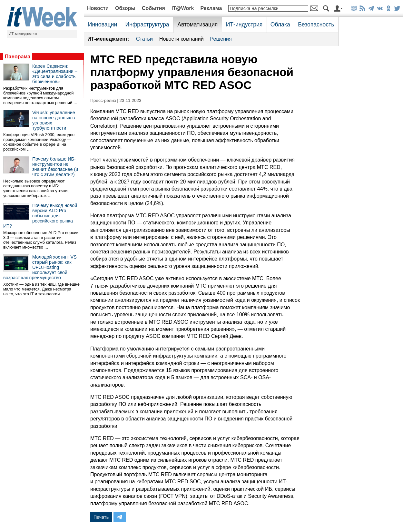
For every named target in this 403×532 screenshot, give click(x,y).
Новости (98, 8)
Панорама (18, 57)
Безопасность (316, 25)
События (153, 8)
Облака (280, 25)
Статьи (144, 39)
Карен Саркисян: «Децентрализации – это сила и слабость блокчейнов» (55, 74)
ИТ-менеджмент (23, 34)
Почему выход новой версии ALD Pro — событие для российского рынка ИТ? (40, 216)
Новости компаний (182, 39)
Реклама (211, 8)
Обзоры (125, 8)
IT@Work (183, 8)
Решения (221, 39)
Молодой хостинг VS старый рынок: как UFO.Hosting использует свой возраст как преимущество (40, 267)
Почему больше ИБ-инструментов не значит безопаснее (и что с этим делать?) (55, 167)
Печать (101, 517)
